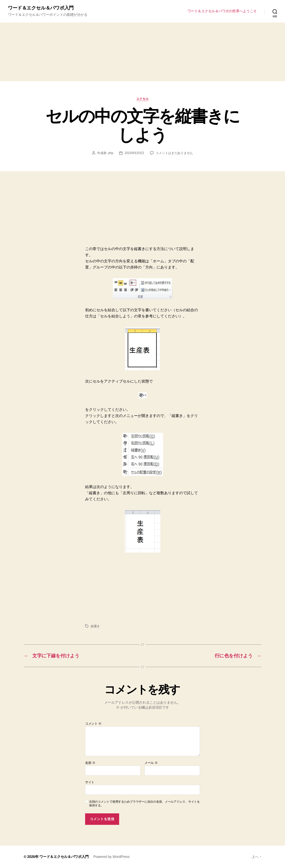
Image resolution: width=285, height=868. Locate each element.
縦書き (95, 626)
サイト (90, 782)
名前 (90, 763)
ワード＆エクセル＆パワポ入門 (41, 8)
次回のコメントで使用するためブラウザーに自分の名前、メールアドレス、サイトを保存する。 (144, 803)
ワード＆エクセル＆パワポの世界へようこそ (222, 11)
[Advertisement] (142, 52)
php (111, 153)
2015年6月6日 (134, 153)
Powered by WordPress (111, 857)
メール (151, 763)
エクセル (142, 99)
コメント (93, 724)
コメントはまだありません (174, 153)
